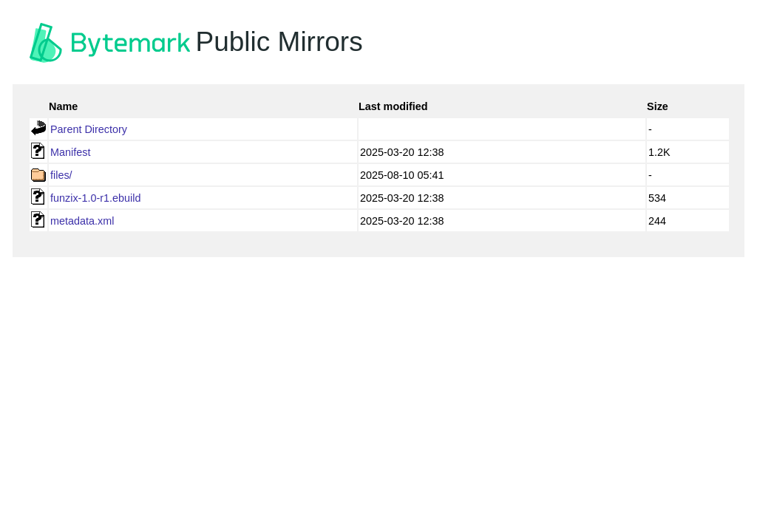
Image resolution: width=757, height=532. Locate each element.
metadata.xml (82, 221)
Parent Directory (89, 129)
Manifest (70, 152)
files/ (61, 175)
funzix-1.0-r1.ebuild (95, 198)
